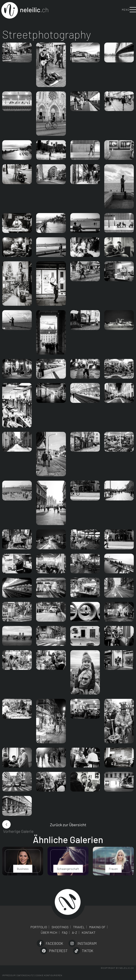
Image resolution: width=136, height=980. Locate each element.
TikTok (83, 951)
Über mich (49, 932)
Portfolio (39, 927)
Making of (97, 927)
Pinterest (54, 951)
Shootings (60, 927)
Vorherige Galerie (18, 831)
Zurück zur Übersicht (68, 825)
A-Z (75, 932)
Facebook (50, 943)
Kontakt (89, 932)
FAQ (65, 932)
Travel (79, 927)
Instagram (82, 943)
